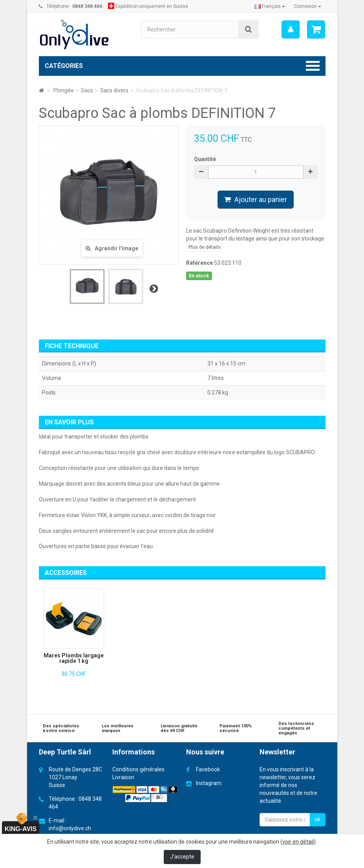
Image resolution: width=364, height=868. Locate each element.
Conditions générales (138, 769)
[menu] (290, 29)
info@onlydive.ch (70, 828)
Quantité (205, 159)
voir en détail (298, 842)
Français (270, 6)
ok (317, 819)
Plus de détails (205, 247)
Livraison (123, 777)
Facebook (208, 769)
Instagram (209, 783)
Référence (199, 263)
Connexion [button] (307, 6)
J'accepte (182, 857)
